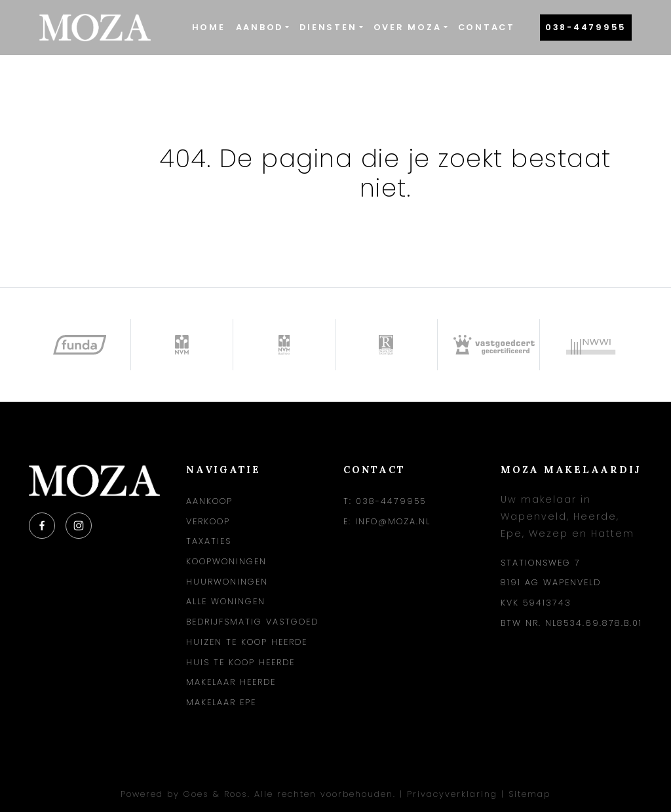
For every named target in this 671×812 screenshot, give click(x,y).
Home (209, 27)
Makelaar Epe (221, 702)
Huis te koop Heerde (240, 662)
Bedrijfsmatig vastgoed (252, 622)
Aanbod (260, 27)
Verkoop (208, 521)
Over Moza (408, 27)
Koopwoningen (226, 561)
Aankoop (209, 501)
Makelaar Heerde (231, 682)
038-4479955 (586, 27)
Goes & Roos (216, 794)
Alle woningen (226, 601)
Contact (487, 27)
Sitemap (529, 794)
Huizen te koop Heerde (247, 642)
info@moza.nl (393, 521)
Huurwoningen (227, 582)
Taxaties (209, 541)
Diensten (328, 27)
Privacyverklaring (452, 794)
